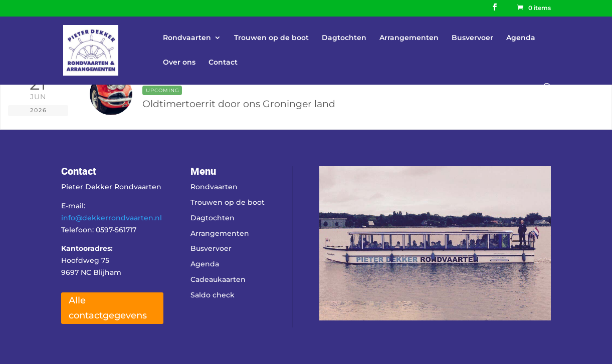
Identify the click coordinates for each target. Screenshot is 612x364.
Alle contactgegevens (108, 308)
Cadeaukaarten (218, 279)
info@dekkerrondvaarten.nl (112, 218)
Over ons (179, 63)
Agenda (521, 38)
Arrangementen (409, 38)
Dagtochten (344, 38)
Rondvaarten (187, 38)
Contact (223, 63)
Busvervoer (472, 38)
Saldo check (213, 295)
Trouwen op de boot (271, 38)
